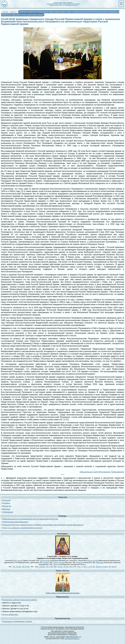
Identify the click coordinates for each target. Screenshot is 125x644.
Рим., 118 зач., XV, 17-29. (44, 567)
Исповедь (6, 503)
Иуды (15, 561)
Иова (42, 561)
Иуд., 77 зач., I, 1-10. (85, 567)
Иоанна (90, 561)
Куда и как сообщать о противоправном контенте (22, 528)
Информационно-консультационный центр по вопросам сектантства (30, 519)
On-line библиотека (10, 615)
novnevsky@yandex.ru (72, 639)
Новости (13, 12)
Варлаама (100, 562)
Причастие (7, 506)
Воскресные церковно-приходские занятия (20, 600)
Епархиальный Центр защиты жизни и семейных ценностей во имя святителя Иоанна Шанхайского (43, 525)
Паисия (56, 562)
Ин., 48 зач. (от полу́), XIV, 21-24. (104, 567)
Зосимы (46, 562)
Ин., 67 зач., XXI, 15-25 (21, 567)
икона (20, 561)
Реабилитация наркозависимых (15, 522)
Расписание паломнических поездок (17, 621)
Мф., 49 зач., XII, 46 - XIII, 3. (64, 567)
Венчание (6, 509)
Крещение (6, 500)
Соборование (8, 512)
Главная (5, 12)
